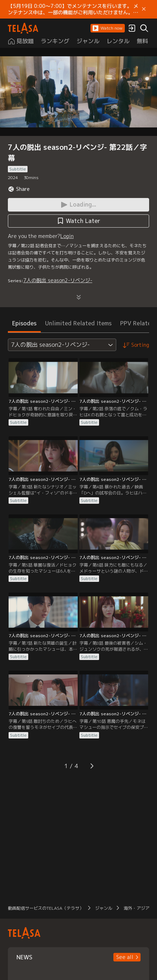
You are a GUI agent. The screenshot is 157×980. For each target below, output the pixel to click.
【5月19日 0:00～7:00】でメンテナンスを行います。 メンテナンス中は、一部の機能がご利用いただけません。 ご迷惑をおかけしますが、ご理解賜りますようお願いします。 (73, 9)
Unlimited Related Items (78, 323)
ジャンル (104, 908)
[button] (108, 28)
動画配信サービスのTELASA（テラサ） (46, 908)
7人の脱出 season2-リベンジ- (58, 280)
